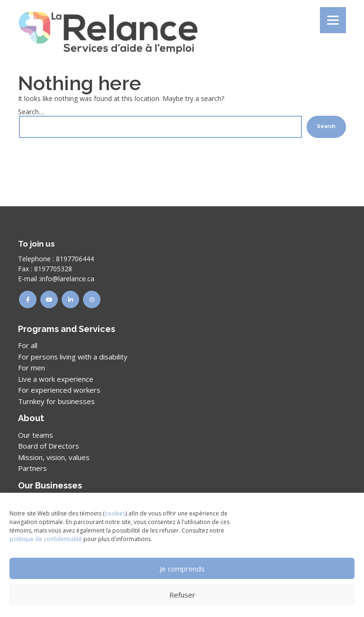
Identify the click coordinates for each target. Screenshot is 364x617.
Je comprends (182, 569)
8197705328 (53, 269)
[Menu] (333, 20)
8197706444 (75, 259)
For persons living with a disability (73, 357)
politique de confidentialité (46, 539)
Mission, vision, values (54, 457)
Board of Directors (49, 446)
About (31, 418)
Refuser (182, 595)
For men (32, 368)
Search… (31, 112)
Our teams (36, 435)
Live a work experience (56, 379)
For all (28, 345)
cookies (115, 513)
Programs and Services (67, 329)
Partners (32, 468)
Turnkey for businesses (56, 401)
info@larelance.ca (67, 279)
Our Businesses (50, 485)
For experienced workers (59, 390)
